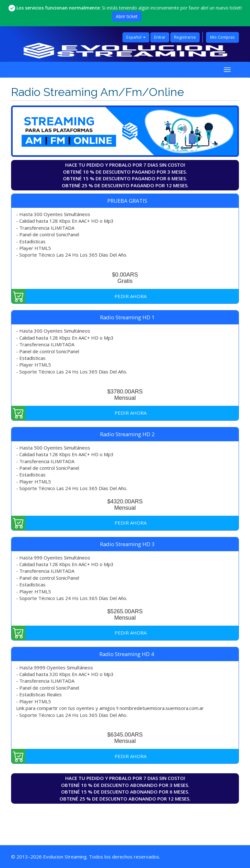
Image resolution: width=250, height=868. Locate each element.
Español (136, 37)
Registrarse (185, 37)
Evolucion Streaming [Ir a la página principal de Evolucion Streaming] (65, 857)
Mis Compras (222, 37)
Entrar (160, 37)
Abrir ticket (127, 16)
